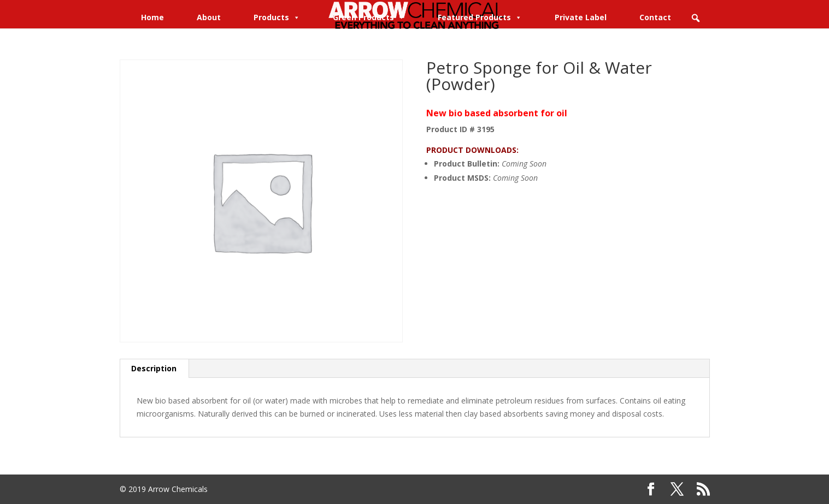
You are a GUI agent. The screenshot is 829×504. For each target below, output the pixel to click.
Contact (655, 17)
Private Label (581, 17)
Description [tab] (154, 368)
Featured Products (480, 17)
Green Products (369, 17)
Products (277, 17)
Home (152, 17)
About (209, 17)
